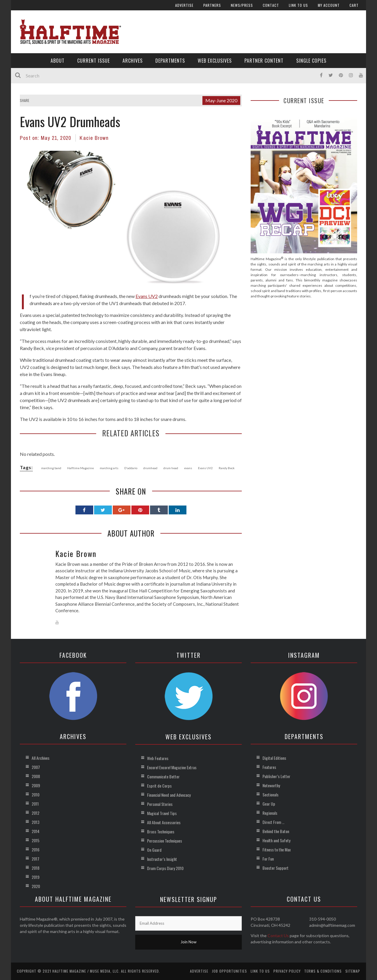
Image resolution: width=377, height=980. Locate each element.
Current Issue (94, 61)
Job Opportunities (229, 971)
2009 (36, 785)
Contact (271, 5)
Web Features (158, 758)
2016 (36, 849)
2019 (36, 877)
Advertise (184, 5)
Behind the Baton (276, 831)
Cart (354, 5)
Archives (133, 61)
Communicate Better (163, 776)
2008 (36, 776)
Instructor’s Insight (162, 859)
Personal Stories (160, 804)
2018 (36, 868)
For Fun (268, 859)
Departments (170, 61)
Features (269, 767)
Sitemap (353, 971)
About (58, 61)
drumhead (150, 468)
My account (329, 5)
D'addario (131, 468)
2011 (35, 804)
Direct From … (273, 822)
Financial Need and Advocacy (169, 795)
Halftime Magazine (80, 468)
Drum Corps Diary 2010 (165, 868)
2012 (36, 813)
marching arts (109, 468)
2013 (36, 822)
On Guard (154, 850)
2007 (36, 767)
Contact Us (278, 936)
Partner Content (264, 61)
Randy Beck (227, 468)
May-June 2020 (221, 100)
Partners (212, 5)
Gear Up (269, 804)
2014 (36, 831)
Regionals (270, 813)
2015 (36, 840)
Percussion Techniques (165, 841)
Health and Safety (276, 840)
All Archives (41, 758)
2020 (36, 886)
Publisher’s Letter (276, 776)
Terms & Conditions (323, 971)
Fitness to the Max (277, 849)
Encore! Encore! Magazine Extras (172, 767)
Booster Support (275, 868)
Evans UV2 (147, 296)
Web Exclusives (215, 61)
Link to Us (298, 5)
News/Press (242, 5)
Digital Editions (274, 758)
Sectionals (270, 794)
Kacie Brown (94, 138)
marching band (51, 468)
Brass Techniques (161, 831)
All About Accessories (164, 822)
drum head (171, 468)
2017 (36, 859)
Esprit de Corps (159, 786)
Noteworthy (271, 785)
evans (188, 468)
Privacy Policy (287, 971)
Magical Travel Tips (162, 813)
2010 (36, 794)
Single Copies (311, 61)
